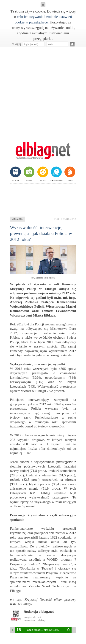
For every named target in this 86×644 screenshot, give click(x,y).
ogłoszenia (56, 174)
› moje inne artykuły (35, 620)
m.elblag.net (43, 151)
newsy (16, 174)
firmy (69, 174)
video (42, 174)
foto (29, 174)
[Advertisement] (43, 92)
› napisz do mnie (33, 617)
